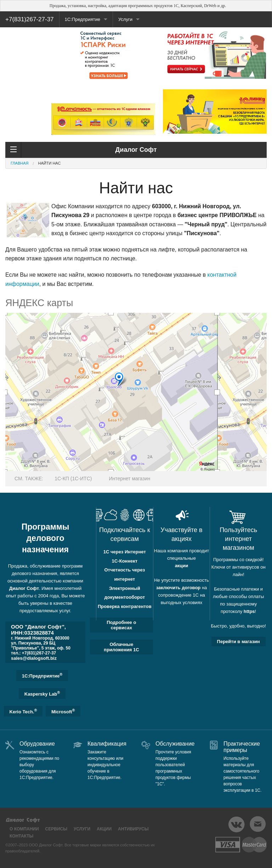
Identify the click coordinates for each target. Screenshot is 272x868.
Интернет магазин (129, 479)
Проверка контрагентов (125, 606)
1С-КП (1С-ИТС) (73, 479)
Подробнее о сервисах (121, 625)
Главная (19, 163)
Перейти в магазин (239, 642)
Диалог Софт (24, 588)
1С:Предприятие (83, 19)
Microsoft (63, 711)
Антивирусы (133, 829)
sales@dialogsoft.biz (34, 658)
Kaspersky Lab (42, 693)
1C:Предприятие (42, 675)
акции (182, 566)
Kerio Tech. (23, 711)
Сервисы (56, 829)
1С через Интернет (125, 552)
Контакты (21, 836)
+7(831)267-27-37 (30, 19)
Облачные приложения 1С (121, 647)
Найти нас (50, 163)
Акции (104, 829)
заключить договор (178, 588)
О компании (24, 829)
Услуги (125, 19)
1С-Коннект (125, 561)
